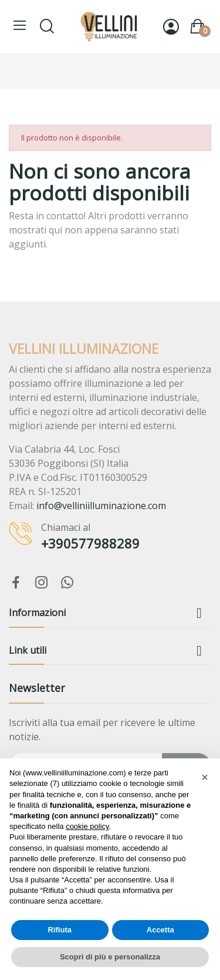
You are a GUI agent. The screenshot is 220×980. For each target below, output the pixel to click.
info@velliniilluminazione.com (101, 506)
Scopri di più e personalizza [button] (110, 957)
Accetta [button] (160, 930)
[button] (205, 777)
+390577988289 (90, 543)
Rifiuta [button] (60, 930)
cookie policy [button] (87, 826)
